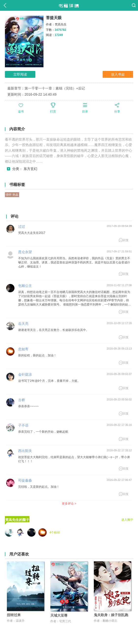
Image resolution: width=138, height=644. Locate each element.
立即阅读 (20, 74)
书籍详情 (69, 5)
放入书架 (118, 74)
